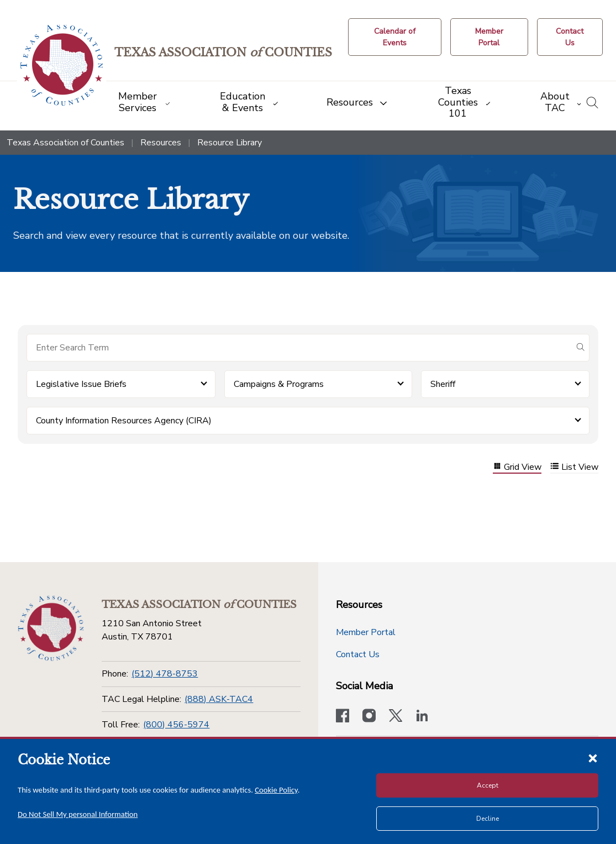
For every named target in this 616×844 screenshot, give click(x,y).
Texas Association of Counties (65, 143)
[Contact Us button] (570, 37)
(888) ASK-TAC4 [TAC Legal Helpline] (219, 699)
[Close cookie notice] (593, 758)
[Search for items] (299, 348)
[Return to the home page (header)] (62, 65)
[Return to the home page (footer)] (51, 628)
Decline (488, 819)
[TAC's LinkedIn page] (422, 717)
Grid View (517, 467)
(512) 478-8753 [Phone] (165, 674)
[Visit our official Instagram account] (369, 717)
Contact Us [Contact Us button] (358, 654)
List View (574, 467)
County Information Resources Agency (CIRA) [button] (124, 421)
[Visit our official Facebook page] (343, 717)
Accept (488, 785)
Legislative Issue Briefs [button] (81, 384)
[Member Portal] (489, 37)
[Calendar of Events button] (395, 37)
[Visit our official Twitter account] (396, 717)
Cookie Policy (276, 790)
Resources (161, 143)
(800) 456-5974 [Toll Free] (176, 725)
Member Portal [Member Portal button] (366, 632)
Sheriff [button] (443, 384)
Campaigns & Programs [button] (279, 384)
